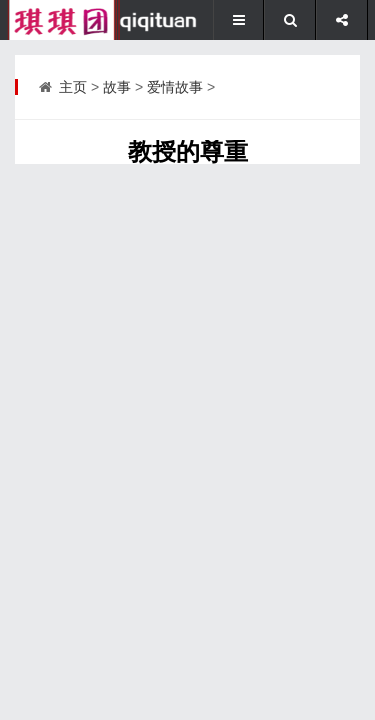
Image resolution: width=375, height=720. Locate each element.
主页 (73, 87)
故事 (117, 87)
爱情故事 (175, 87)
